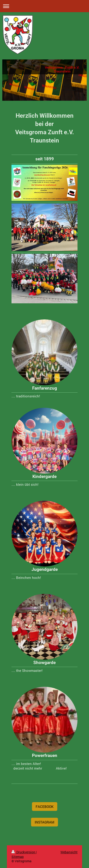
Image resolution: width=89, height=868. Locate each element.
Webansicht (69, 852)
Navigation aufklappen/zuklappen (44, 6)
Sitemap (18, 857)
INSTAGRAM (44, 822)
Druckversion (24, 852)
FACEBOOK (45, 807)
